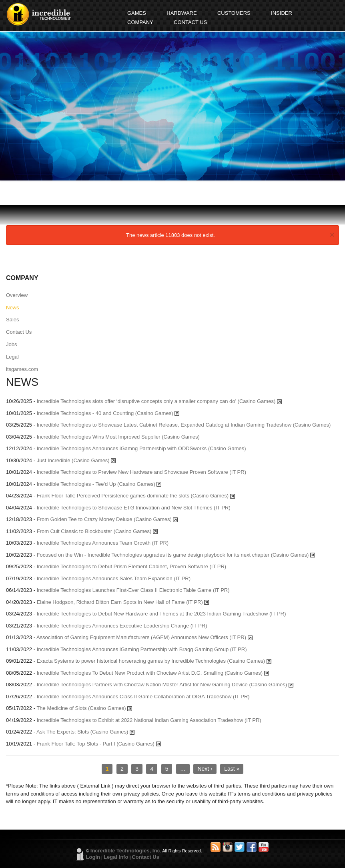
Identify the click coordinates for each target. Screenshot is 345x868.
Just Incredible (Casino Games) (76, 460)
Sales (13, 320)
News (13, 308)
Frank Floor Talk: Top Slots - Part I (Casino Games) (99, 744)
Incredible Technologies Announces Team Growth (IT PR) (103, 543)
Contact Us (19, 332)
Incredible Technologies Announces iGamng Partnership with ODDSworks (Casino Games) (141, 448)
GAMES (137, 13)
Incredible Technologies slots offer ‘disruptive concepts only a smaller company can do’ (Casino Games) (159, 401)
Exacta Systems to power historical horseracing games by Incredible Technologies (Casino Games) (154, 661)
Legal (12, 357)
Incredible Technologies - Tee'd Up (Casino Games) (99, 484)
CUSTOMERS (234, 13)
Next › (205, 769)
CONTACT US (190, 22)
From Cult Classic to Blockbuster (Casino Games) (97, 531)
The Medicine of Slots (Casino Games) (84, 708)
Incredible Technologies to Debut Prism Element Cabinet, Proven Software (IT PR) (132, 566)
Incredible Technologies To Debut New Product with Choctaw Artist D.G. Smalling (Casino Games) (153, 673)
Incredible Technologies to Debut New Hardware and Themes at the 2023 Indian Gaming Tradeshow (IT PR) (161, 614)
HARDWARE (182, 13)
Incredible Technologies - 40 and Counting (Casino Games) (108, 413)
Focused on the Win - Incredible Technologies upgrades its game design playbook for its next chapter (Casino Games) (176, 555)
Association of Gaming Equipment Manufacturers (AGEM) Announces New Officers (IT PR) (144, 637)
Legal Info (116, 857)
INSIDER (282, 13)
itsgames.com (22, 369)
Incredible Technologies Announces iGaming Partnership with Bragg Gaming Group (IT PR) (142, 649)
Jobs (11, 344)
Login (93, 857)
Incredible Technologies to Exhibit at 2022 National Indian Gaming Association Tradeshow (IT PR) (149, 720)
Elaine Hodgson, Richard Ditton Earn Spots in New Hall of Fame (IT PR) (123, 602)
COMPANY (140, 22)
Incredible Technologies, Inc (125, 851)
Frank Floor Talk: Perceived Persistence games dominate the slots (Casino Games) (136, 496)
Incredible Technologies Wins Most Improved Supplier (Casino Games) (118, 437)
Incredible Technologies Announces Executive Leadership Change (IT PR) (122, 626)
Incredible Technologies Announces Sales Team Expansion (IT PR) (114, 578)
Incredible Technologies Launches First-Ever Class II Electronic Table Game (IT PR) (133, 590)
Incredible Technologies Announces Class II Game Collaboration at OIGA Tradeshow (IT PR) (143, 697)
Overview (17, 295)
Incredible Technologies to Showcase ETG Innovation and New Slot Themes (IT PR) (134, 508)
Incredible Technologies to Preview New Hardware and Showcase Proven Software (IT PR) (141, 472)
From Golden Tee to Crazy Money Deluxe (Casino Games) (107, 519)
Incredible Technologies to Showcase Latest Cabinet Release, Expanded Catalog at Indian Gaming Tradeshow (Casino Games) (184, 425)
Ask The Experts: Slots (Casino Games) (85, 732)
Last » (232, 769)
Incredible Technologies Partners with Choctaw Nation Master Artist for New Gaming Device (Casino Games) (165, 685)
